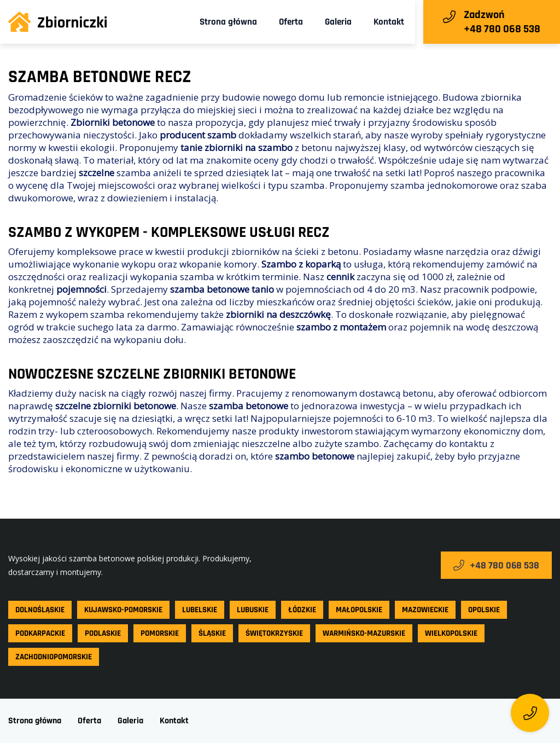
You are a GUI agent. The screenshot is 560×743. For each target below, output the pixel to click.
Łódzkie (302, 610)
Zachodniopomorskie (54, 657)
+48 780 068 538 (496, 565)
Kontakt (389, 22)
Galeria (338, 22)
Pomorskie (160, 633)
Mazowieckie (425, 610)
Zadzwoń (484, 15)
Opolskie (484, 610)
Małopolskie (359, 610)
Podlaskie (103, 633)
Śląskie (212, 633)
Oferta (291, 22)
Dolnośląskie (40, 610)
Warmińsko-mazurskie (364, 633)
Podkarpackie (40, 633)
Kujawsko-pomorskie (123, 610)
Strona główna (228, 22)
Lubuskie (253, 610)
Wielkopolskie (451, 633)
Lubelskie (200, 610)
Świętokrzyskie (274, 633)
